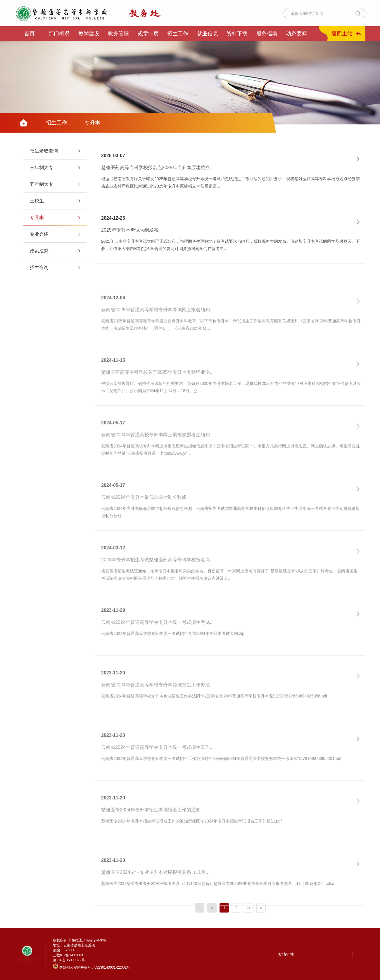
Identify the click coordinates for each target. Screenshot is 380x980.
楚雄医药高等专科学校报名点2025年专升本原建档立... (157, 168)
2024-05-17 (113, 436)
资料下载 (237, 34)
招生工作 (178, 34)
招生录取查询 (44, 151)
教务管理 (118, 34)
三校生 (37, 201)
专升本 (92, 123)
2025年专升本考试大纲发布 (130, 230)
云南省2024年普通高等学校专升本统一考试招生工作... (157, 761)
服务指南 (267, 34)
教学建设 (89, 34)
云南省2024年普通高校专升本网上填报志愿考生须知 (156, 448)
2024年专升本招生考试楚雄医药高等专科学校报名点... (157, 573)
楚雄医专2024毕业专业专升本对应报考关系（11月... (155, 886)
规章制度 (148, 34)
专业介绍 (39, 234)
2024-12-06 (113, 311)
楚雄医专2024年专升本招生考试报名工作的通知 (151, 823)
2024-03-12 (113, 561)
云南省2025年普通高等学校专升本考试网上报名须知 (156, 323)
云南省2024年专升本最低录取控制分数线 (144, 511)
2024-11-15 (113, 373)
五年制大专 (42, 184)
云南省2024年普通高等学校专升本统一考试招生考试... (157, 636)
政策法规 (39, 251)
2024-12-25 (113, 218)
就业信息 (208, 34)
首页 (30, 34)
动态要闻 (296, 34)
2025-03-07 (113, 156)
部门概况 (59, 34)
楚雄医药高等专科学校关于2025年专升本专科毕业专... (157, 386)
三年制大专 (42, 168)
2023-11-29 (113, 623)
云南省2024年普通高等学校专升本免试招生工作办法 (156, 698)
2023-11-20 (113, 686)
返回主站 (342, 34)
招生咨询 (39, 267)
